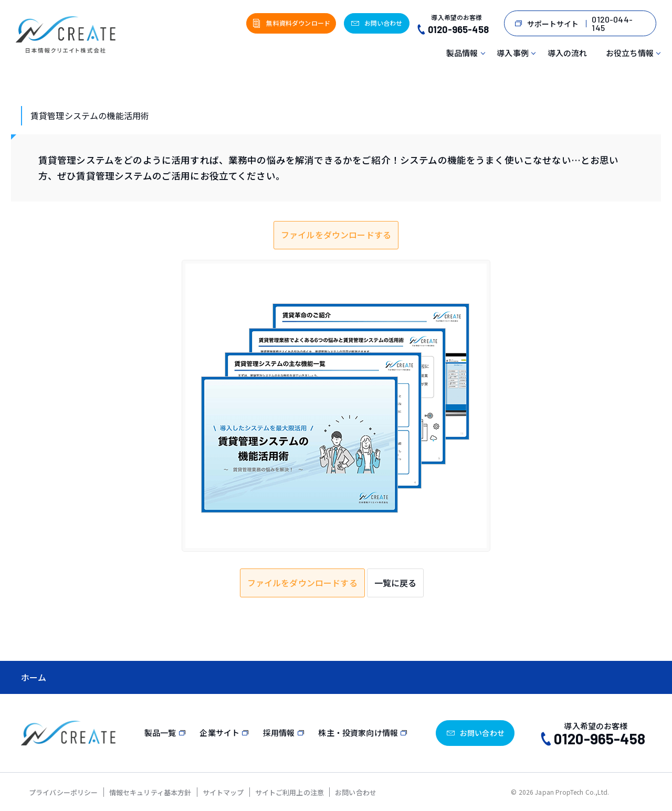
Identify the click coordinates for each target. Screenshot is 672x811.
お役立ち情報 (630, 53)
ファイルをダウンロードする (336, 235)
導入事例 (513, 53)
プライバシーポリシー (64, 792)
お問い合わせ (356, 792)
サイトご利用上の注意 (290, 792)
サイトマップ (223, 792)
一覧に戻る (396, 583)
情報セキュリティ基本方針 (150, 792)
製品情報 (462, 53)
